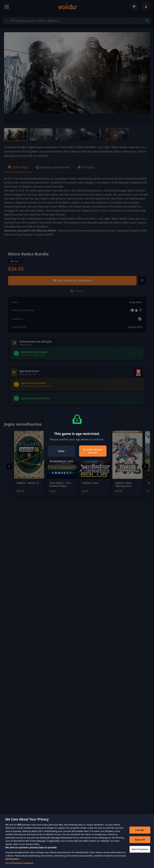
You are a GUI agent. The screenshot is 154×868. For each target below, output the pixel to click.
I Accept (140, 834)
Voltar (61, 451)
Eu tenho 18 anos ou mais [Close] (93, 451)
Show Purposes (140, 854)
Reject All (140, 844)
